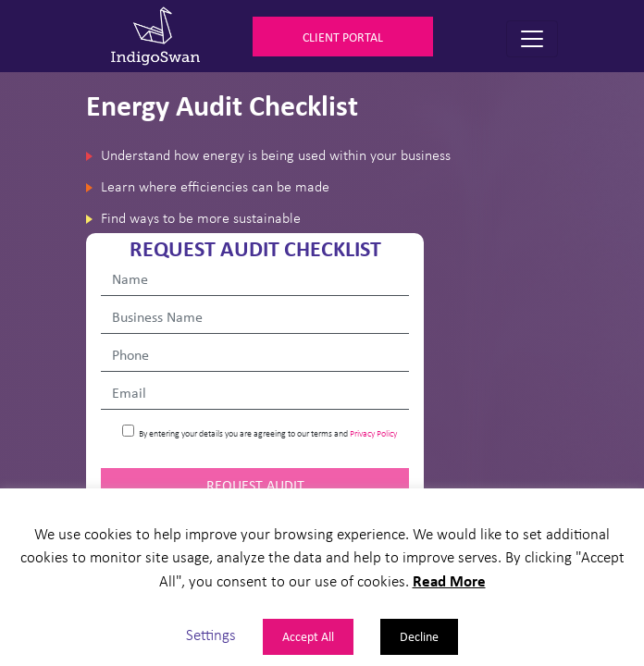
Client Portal (343, 37)
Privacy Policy (373, 433)
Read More (449, 580)
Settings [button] (211, 634)
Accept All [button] (308, 636)
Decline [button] (419, 636)
